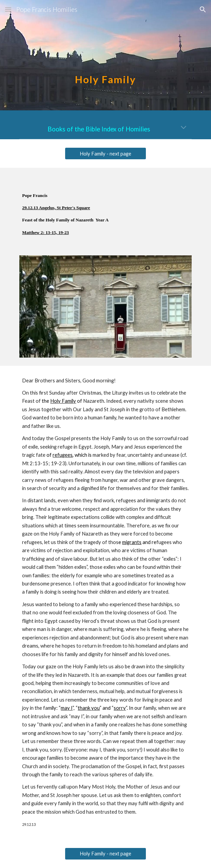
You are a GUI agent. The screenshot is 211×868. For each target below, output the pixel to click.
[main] (105, 55)
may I (67, 708)
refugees (63, 455)
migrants (132, 542)
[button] (8, 9)
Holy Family (63, 401)
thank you (89, 708)
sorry (120, 708)
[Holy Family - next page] (105, 153)
